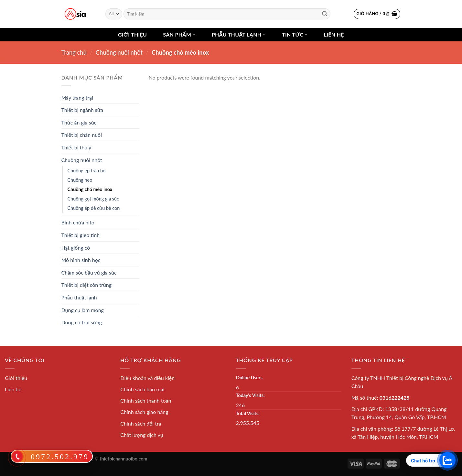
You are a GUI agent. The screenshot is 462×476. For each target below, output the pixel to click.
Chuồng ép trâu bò (87, 171)
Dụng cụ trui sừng (82, 322)
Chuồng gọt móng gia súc (93, 199)
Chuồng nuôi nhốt (119, 52)
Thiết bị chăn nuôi (82, 135)
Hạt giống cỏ (76, 248)
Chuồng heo (80, 180)
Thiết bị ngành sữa (82, 110)
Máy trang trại (77, 97)
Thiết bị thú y (76, 147)
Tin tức (295, 35)
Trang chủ (74, 52)
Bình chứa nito (78, 222)
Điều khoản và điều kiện (147, 378)
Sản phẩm (179, 35)
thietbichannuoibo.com (124, 459)
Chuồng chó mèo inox (90, 189)
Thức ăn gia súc (79, 122)
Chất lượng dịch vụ (142, 435)
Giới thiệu (132, 34)
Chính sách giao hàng (144, 412)
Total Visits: (248, 413)
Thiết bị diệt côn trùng (87, 285)
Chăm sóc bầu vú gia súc (89, 272)
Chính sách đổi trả (141, 423)
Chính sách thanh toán (146, 400)
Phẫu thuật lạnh (239, 35)
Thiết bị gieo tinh (81, 235)
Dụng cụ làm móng (83, 310)
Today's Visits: (250, 395)
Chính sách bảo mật (143, 389)
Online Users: (250, 378)
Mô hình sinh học (81, 260)
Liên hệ (334, 34)
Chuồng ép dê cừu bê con (94, 208)
